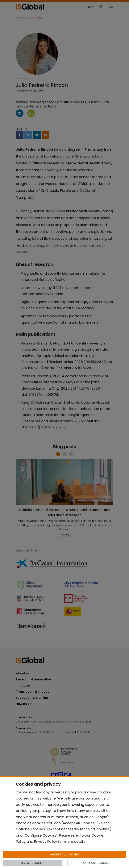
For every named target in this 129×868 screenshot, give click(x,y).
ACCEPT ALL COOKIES (65, 854)
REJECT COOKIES (32, 863)
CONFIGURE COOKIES (97, 863)
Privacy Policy (46, 841)
